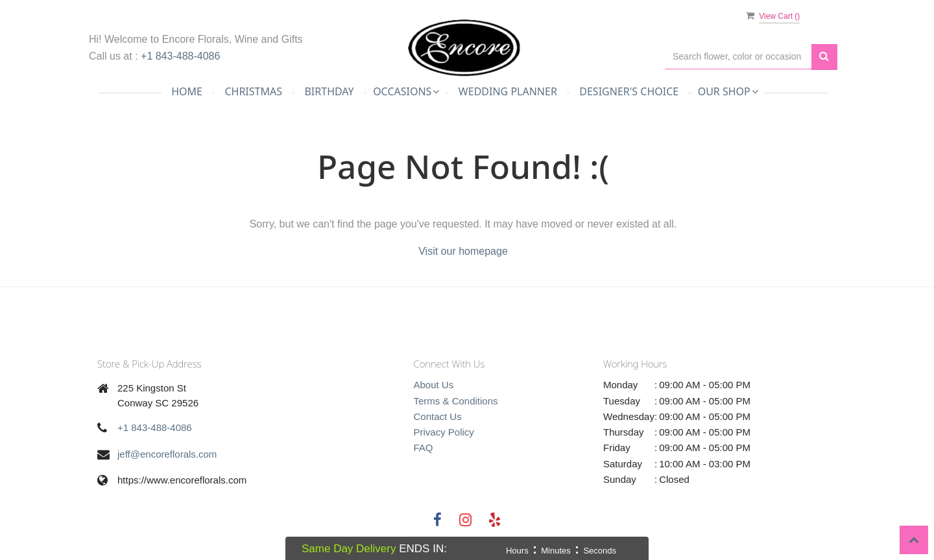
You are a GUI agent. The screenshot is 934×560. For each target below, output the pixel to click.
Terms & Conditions (456, 401)
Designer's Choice (629, 91)
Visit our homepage (463, 251)
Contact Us (438, 416)
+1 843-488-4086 (180, 56)
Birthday (329, 91)
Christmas (253, 91)
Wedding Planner (508, 91)
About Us (434, 385)
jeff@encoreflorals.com (167, 454)
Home (187, 91)
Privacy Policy (444, 432)
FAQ (424, 448)
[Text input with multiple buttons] (738, 57)
